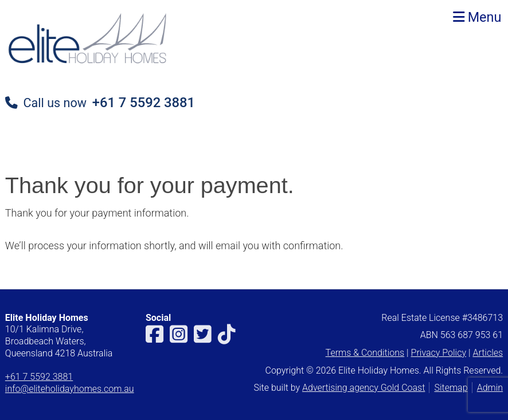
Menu (477, 17)
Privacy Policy (439, 353)
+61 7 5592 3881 (144, 103)
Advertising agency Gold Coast (364, 388)
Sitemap (451, 388)
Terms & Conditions (365, 353)
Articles (488, 353)
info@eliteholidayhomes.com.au (70, 389)
